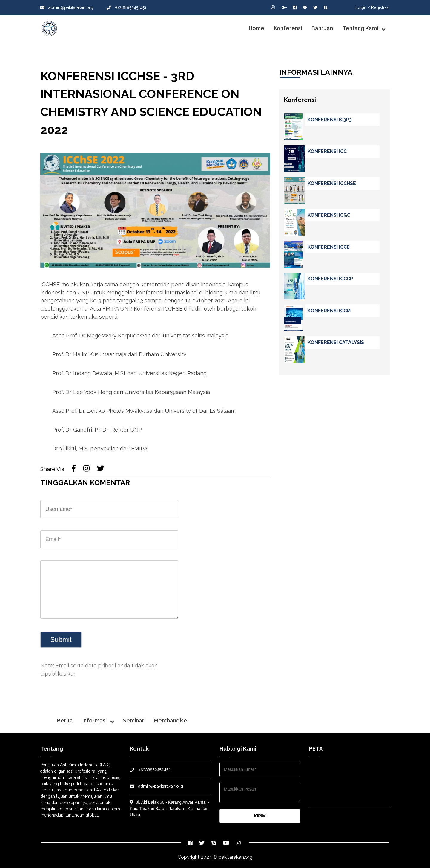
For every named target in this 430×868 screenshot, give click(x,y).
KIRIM (260, 816)
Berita (65, 720)
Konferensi (288, 28)
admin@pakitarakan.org (67, 7)
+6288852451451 (126, 7)
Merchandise (171, 720)
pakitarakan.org (235, 857)
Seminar (134, 720)
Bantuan (322, 28)
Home (257, 28)
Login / (363, 7)
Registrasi (380, 7)
